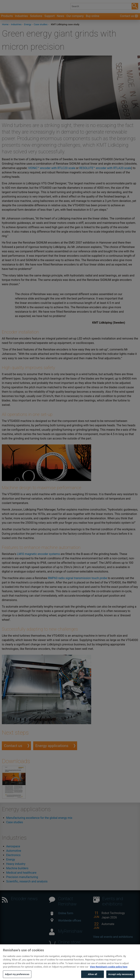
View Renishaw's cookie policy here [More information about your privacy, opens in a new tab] (109, 972)
